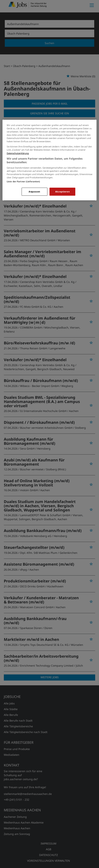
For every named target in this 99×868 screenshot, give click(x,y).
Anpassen (34, 192)
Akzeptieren (62, 192)
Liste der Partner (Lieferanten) (23, 181)
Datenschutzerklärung (18, 153)
